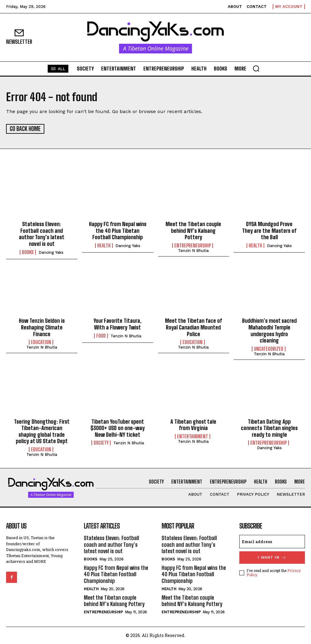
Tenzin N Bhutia (193, 250)
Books (28, 252)
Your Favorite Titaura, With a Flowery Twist (118, 324)
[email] (272, 541)
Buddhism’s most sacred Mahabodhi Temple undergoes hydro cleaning (269, 330)
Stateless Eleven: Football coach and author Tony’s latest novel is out (42, 234)
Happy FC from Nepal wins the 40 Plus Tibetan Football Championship (118, 230)
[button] (256, 68)
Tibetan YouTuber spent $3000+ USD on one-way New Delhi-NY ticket (118, 428)
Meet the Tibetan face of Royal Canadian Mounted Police (193, 327)
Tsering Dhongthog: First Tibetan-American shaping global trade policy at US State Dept (42, 431)
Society (101, 443)
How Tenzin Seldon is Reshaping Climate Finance (42, 327)
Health (104, 245)
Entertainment (193, 436)
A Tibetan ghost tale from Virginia (193, 425)
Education (41, 342)
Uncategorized (269, 349)
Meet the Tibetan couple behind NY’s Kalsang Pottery (193, 230)
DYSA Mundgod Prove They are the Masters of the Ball (269, 230)
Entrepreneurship (193, 245)
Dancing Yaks (51, 252)
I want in (272, 557)
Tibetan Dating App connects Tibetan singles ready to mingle (269, 428)
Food (101, 336)
